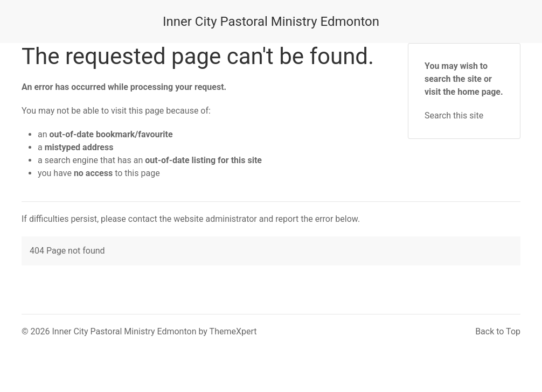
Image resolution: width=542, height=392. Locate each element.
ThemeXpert (233, 331)
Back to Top (498, 331)
